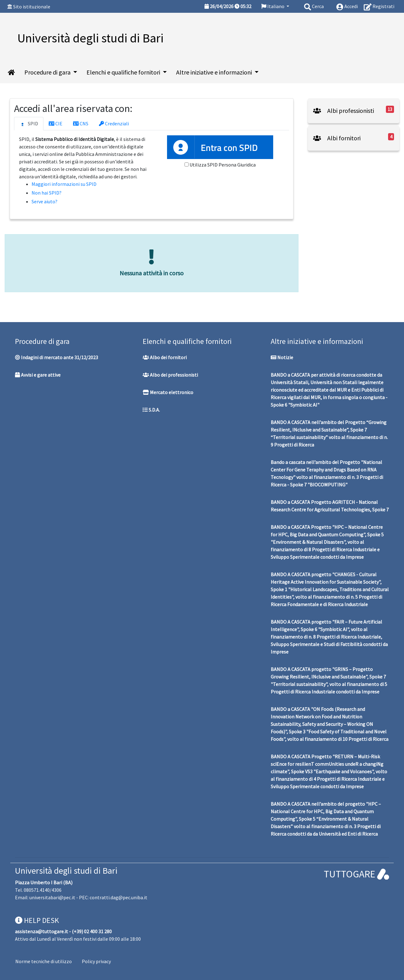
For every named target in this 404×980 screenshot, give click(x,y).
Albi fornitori (337, 138)
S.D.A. (151, 410)
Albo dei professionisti (170, 375)
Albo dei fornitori (165, 357)
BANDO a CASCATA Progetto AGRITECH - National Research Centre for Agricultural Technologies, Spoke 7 (330, 506)
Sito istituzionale (32, 7)
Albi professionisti (344, 111)
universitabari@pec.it (52, 897)
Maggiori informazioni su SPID (64, 184)
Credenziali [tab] (114, 123)
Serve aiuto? (44, 201)
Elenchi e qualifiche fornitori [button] (124, 72)
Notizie (282, 357)
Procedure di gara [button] (48, 72)
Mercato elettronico (168, 392)
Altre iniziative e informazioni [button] (215, 72)
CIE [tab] (56, 123)
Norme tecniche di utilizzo (44, 961)
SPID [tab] (29, 124)
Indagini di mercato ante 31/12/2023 (57, 357)
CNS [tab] (81, 123)
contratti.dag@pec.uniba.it (118, 897)
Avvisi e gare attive (38, 375)
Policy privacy (96, 961)
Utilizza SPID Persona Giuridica (223, 165)
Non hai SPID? (47, 193)
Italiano (273, 6)
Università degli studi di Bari (66, 871)
